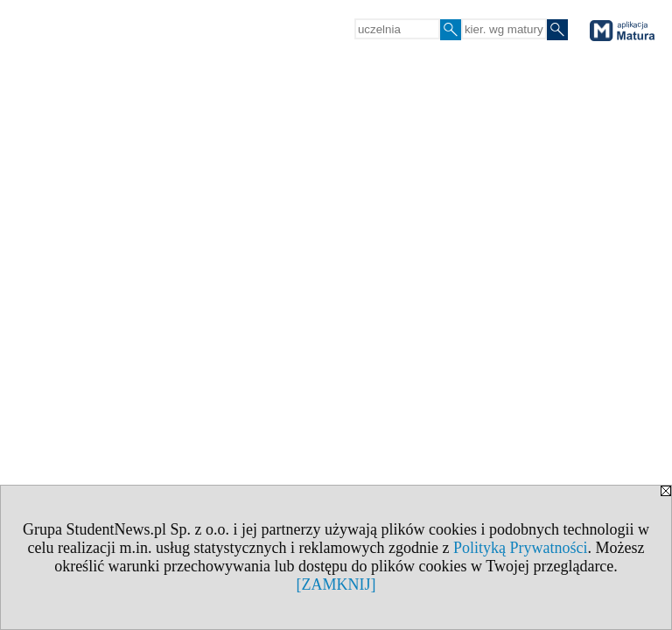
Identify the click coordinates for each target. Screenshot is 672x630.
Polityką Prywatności (521, 548)
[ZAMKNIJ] (336, 584)
